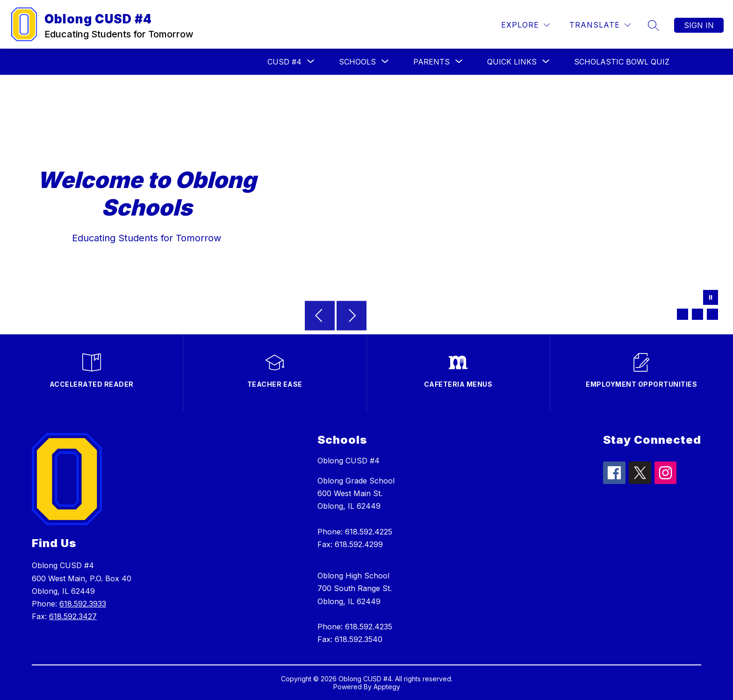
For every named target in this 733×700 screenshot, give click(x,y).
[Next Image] (352, 317)
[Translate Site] (600, 25)
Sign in (699, 25)
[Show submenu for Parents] (431, 62)
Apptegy (387, 687)
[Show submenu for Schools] (357, 62)
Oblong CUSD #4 (349, 461)
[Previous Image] (320, 317)
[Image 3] (712, 314)
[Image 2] (697, 314)
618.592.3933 (83, 604)
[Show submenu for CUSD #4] (284, 62)
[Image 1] (683, 314)
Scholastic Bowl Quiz (622, 62)
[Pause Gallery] (711, 298)
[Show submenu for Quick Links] (512, 62)
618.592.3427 (73, 616)
